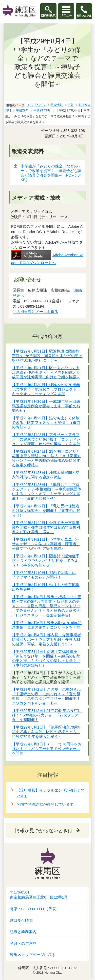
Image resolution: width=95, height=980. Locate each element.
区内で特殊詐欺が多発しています (45, 804)
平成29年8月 (42, 110)
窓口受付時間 (21, 920)
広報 (71, 105)
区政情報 (56, 105)
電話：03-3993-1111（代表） (35, 909)
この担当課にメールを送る (35, 312)
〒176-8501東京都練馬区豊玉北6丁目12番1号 (39, 895)
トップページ (36, 105)
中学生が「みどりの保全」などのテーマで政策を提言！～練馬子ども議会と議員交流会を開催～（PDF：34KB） (51, 173)
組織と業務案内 (23, 932)
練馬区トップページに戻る (33, 955)
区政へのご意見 (23, 943)
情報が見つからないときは (44, 831)
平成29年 (22, 110)
